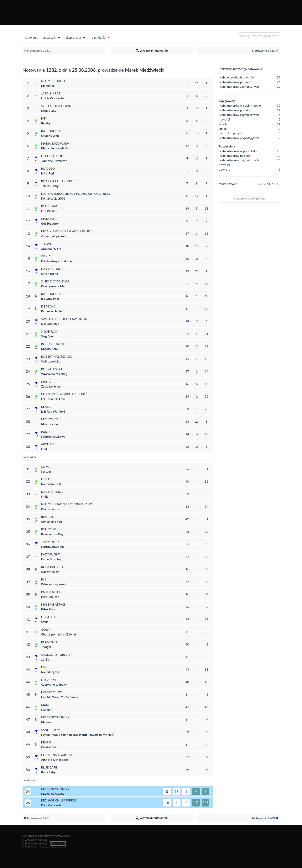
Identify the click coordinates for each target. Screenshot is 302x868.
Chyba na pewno (52, 794)
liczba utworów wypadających (239, 138)
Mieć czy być (50, 424)
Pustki (46, 432)
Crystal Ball (49, 747)
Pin (44, 579)
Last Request (50, 597)
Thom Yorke (51, 542)
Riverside (49, 517)
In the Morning (51, 559)
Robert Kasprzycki (56, 356)
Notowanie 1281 (36, 51)
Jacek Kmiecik (60, 847)
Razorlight (51, 554)
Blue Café (49, 767)
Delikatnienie (50, 324)
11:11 (45, 659)
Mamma (47, 722)
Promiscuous (50, 509)
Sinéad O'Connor (55, 281)
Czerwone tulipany (54, 684)
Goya (45, 629)
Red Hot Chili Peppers (59, 181)
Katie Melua (51, 131)
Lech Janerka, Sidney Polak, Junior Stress (75, 193)
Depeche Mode (53, 156)
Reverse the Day (52, 534)
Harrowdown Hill (53, 547)
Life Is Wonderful (53, 98)
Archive (48, 444)
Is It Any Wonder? (53, 411)
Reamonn (49, 642)
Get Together (50, 223)
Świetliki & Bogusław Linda (64, 319)
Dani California (51, 805)
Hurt (45, 479)
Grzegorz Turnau (56, 654)
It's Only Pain (50, 299)
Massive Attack (54, 604)
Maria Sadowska (55, 143)
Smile (45, 496)
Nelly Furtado (53, 81)
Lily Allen (49, 617)
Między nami (50, 349)
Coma (46, 256)
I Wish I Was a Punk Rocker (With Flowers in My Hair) (78, 734)
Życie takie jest (51, 386)
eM (43, 667)
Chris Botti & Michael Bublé (64, 394)
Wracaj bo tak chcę (54, 374)
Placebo (48, 168)
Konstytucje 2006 (53, 198)
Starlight (47, 709)
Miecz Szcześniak (55, 717)
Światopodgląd (51, 361)
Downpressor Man (54, 286)
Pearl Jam (49, 206)
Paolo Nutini (52, 592)
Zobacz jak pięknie (54, 236)
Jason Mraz (51, 93)
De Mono (49, 306)
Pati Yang (49, 529)
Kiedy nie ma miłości (55, 148)
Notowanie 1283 (266, 51)
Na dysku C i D (51, 484)
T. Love (46, 244)
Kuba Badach (52, 567)
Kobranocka (52, 369)
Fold (44, 449)
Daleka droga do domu (56, 261)
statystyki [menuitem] (49, 37)
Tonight (46, 647)
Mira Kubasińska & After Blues (66, 231)
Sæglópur (47, 336)
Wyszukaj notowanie (151, 51)
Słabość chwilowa (53, 436)
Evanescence (52, 692)
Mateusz (45, 847)
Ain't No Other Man (55, 760)
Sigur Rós (49, 331)
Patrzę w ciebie (51, 311)
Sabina (35, 847)
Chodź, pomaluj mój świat (59, 634)
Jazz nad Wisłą (51, 248)
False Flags (48, 609)
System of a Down (56, 106)
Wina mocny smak (54, 584)
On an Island (50, 273)
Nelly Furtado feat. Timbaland (67, 504)
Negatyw (49, 680)
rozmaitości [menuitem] (98, 37)
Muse (45, 705)
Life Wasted (49, 211)
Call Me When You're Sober (60, 697)
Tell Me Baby (50, 186)
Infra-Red (47, 173)
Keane (46, 407)
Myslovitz (49, 419)
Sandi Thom (51, 730)
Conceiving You (52, 521)
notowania (31, 37)
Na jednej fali (50, 672)
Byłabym (47, 123)
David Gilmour (53, 269)
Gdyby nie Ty (50, 572)
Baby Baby (48, 772)
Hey (44, 118)
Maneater (48, 86)
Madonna (49, 219)
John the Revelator (54, 161)
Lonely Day (49, 111)
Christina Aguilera (57, 755)
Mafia (46, 381)
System (46, 471)
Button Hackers (55, 344)
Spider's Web (50, 136)
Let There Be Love (53, 399)
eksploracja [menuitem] (73, 37)
